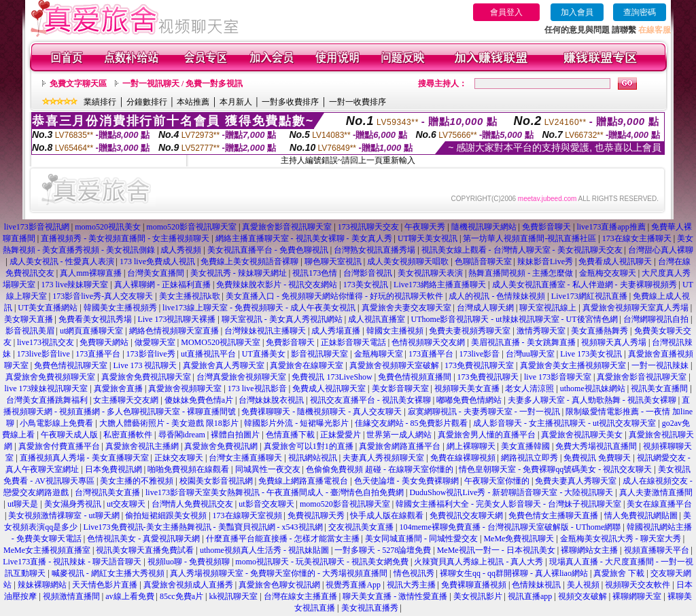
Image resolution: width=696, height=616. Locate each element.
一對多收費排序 (290, 102)
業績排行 (100, 102)
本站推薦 (193, 102)
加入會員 (577, 12)
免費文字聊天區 (78, 84)
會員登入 (506, 12)
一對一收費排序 (358, 102)
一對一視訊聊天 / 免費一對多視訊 (182, 84)
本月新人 (236, 102)
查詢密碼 (640, 12)
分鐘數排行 (147, 102)
